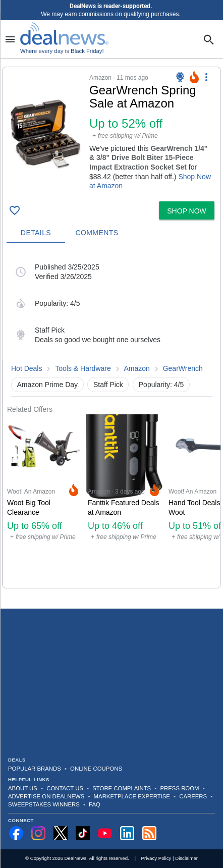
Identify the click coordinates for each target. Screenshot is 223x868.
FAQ (95, 804)
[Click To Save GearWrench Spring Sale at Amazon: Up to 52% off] (15, 210)
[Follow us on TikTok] (83, 833)
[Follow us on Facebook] (16, 833)
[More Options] (206, 77)
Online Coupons (96, 769)
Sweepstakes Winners (44, 804)
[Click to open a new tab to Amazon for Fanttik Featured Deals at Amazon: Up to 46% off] (124, 501)
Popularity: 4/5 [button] (161, 385)
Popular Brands (35, 769)
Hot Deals (26, 368)
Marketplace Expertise (132, 796)
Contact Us (65, 788)
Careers (193, 796)
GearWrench (183, 368)
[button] (111, 132)
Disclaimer (186, 858)
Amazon (137, 368)
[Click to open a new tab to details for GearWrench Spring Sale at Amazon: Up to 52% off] (46, 134)
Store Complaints (122, 788)
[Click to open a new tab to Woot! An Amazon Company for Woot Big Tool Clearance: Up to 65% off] (43, 501)
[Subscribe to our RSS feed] (149, 833)
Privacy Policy (156, 858)
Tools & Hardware (83, 368)
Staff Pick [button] (108, 385)
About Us (23, 788)
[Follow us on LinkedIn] (127, 833)
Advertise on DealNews (46, 796)
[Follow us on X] (61, 833)
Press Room (180, 788)
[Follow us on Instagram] (38, 833)
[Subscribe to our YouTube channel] (105, 833)
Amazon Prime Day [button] (48, 385)
